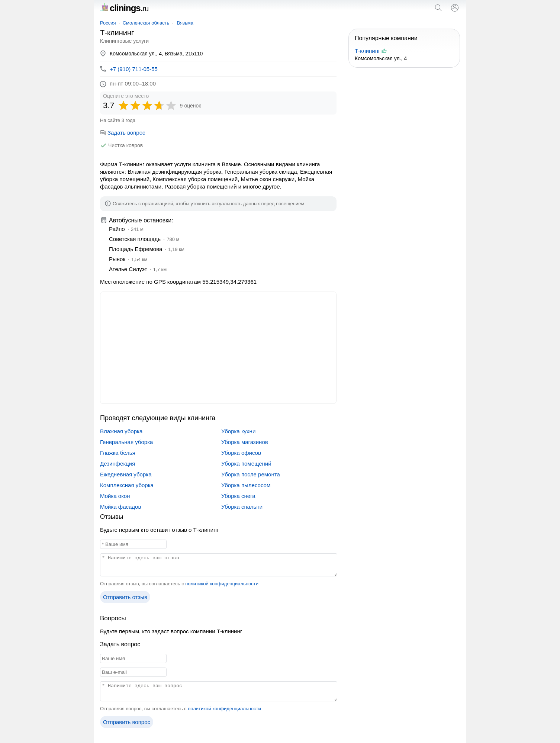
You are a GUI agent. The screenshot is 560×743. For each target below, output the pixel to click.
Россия (108, 23)
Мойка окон (115, 496)
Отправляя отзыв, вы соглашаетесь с (179, 584)
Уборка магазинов (245, 442)
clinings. (124, 8)
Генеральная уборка (126, 442)
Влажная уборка (121, 431)
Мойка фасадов (120, 507)
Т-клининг (367, 51)
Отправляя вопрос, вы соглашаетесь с (181, 709)
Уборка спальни (242, 507)
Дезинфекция (118, 464)
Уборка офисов (241, 453)
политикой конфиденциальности (222, 584)
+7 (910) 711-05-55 (134, 69)
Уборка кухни (238, 431)
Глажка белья (118, 453)
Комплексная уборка (127, 485)
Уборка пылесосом (246, 485)
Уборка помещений (246, 464)
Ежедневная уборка (126, 474)
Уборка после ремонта (251, 474)
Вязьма (185, 23)
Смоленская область (146, 23)
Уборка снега (238, 496)
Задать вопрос (123, 133)
